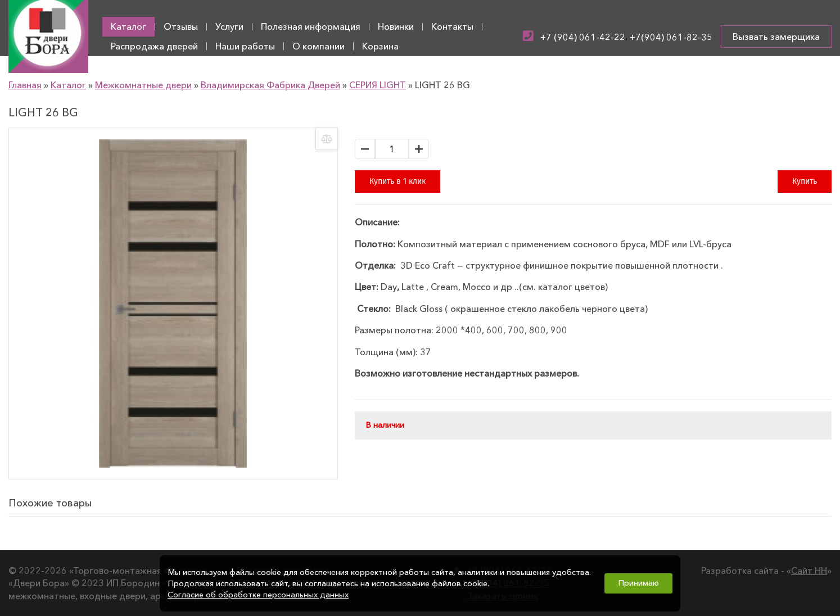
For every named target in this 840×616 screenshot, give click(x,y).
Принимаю (638, 583)
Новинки (396, 26)
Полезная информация (311, 26)
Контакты (452, 26)
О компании (319, 46)
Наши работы (245, 46)
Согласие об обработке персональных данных (258, 595)
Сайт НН (809, 570)
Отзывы (181, 26)
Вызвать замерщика (776, 37)
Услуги (229, 26)
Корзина (380, 46)
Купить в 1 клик (398, 181)
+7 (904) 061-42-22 (583, 37)
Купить (805, 181)
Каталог (128, 26)
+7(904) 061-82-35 (671, 37)
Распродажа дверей (154, 46)
